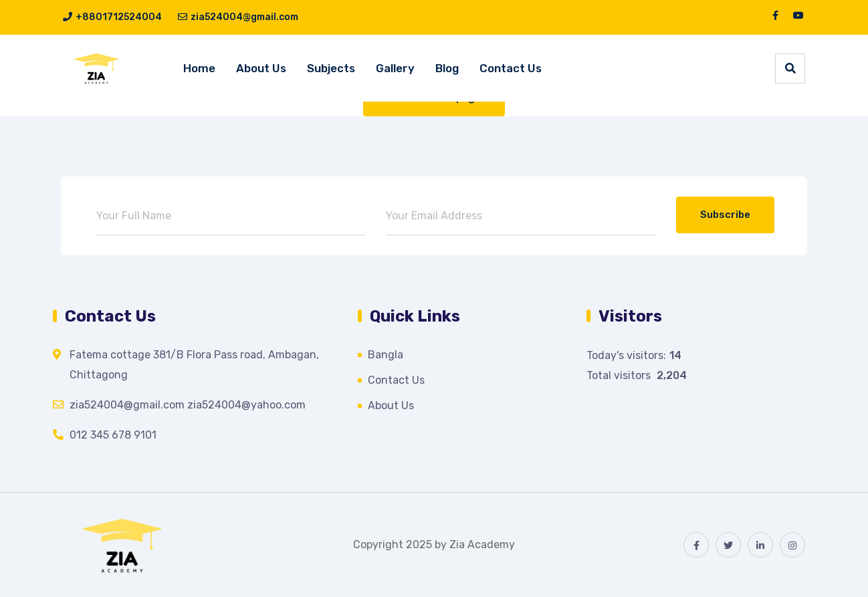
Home (199, 68)
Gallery (395, 68)
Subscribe (725, 215)
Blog (447, 68)
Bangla (386, 355)
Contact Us (511, 68)
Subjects (331, 68)
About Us (261, 68)
